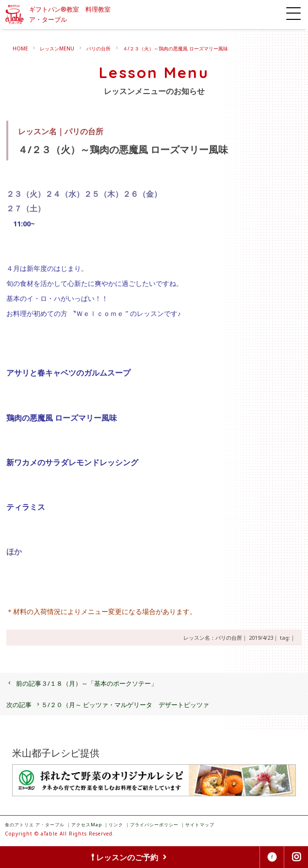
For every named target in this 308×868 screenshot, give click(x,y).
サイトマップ (200, 825)
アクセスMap (87, 825)
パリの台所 (98, 48)
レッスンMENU (57, 48)
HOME (20, 48)
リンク (116, 825)
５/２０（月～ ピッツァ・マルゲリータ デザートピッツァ (108, 705)
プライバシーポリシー (154, 825)
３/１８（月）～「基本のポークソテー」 (82, 683)
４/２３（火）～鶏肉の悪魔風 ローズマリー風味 (175, 48)
